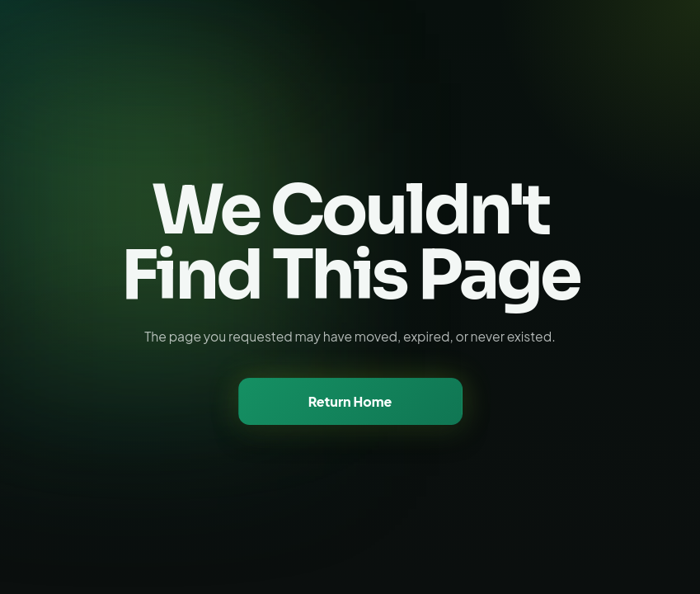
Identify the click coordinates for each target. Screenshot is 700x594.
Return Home (350, 401)
